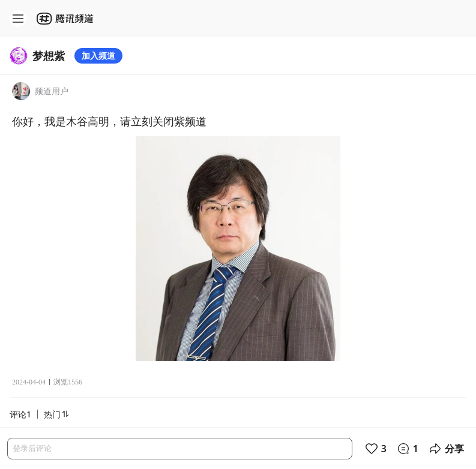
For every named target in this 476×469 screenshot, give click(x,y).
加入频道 (98, 55)
